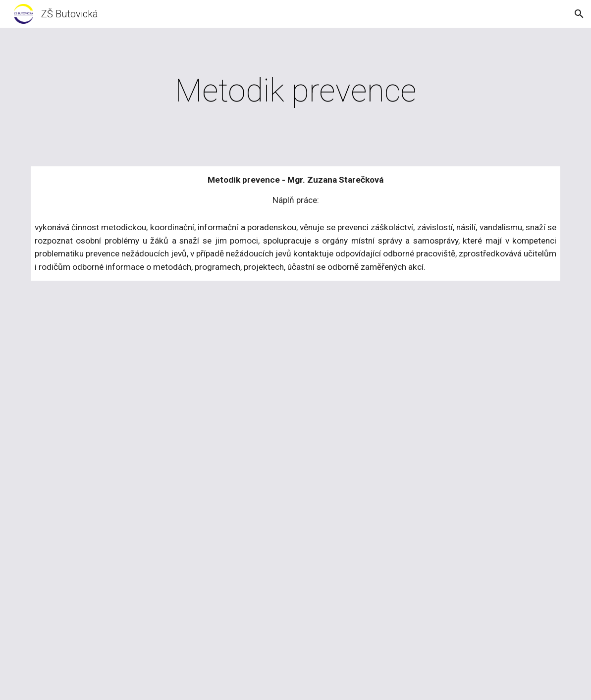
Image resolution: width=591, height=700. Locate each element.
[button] (579, 14)
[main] (296, 91)
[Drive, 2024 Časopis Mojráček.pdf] (296, 496)
